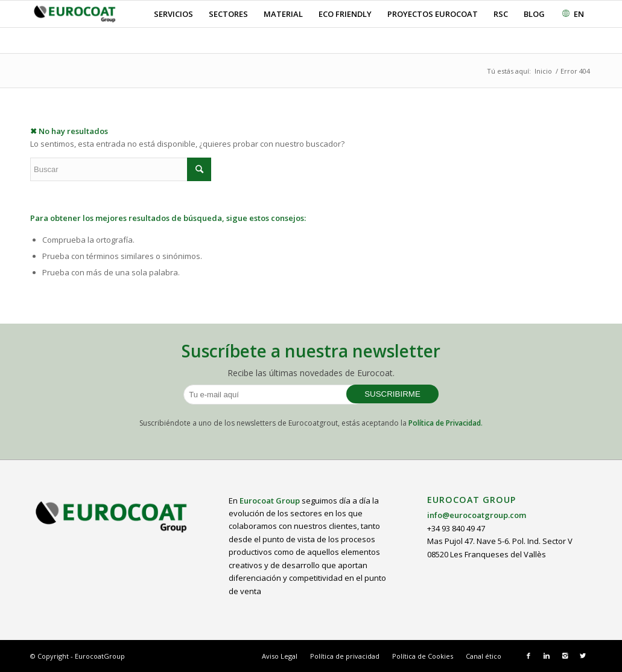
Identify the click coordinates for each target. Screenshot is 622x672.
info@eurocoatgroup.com (477, 515)
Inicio (543, 71)
